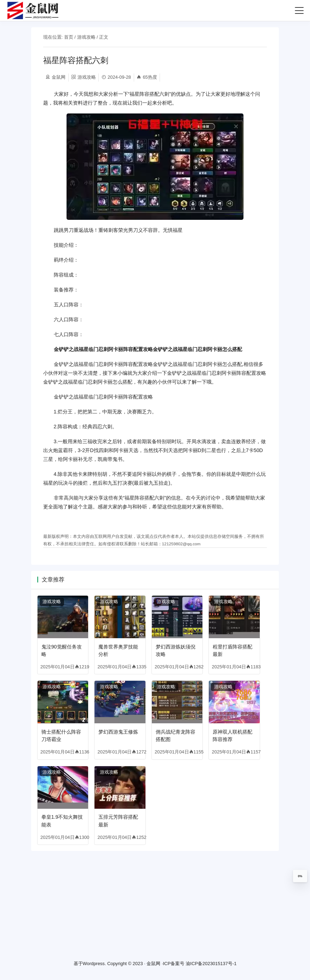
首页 (69, 37)
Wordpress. (94, 964)
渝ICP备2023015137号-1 (211, 964)
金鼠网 (153, 964)
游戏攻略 (86, 37)
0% (300, 876)
